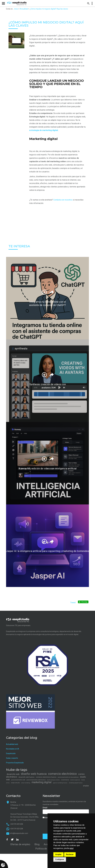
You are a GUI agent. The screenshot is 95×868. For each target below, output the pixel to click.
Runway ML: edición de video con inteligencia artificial (47, 469)
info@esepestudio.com (19, 833)
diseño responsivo (75, 780)
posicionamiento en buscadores (68, 777)
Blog (37, 844)
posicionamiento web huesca (36, 780)
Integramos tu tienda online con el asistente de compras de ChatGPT (48, 303)
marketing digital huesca (76, 783)
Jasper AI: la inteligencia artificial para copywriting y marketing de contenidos (47, 551)
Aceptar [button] (58, 854)
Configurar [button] (60, 859)
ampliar (86, 786)
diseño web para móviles (53, 780)
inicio (16, 9)
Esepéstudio (11, 753)
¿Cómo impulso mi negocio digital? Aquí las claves (49, 9)
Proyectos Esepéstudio (15, 763)
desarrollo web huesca (26, 777)
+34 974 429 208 (17, 824)
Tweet (73, 603)
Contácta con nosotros (63, 200)
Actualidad (24, 9)
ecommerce (65, 780)
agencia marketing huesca (60, 783)
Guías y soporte (12, 758)
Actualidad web (12, 744)
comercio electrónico (62, 774)
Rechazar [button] (70, 854)
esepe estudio (15, 783)
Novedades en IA (13, 749)
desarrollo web (13, 774)
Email (45, 808)
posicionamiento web (18, 780)
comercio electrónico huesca (46, 777)
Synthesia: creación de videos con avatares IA (48, 386)
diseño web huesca (34, 774)
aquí (72, 848)
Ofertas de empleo (20, 844)
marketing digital (42, 782)
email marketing (26, 783)
